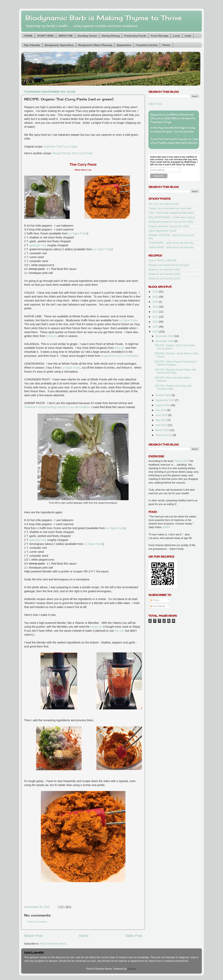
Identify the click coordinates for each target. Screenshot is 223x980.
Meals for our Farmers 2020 (164, 270)
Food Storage (159, 36)
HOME (28, 36)
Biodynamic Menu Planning (95, 45)
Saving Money (111, 36)
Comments (158, 606)
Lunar (176, 36)
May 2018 (161, 420)
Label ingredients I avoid (162, 231)
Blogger (132, 969)
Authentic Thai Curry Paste (60, 147)
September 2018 (165, 400)
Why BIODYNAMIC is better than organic (172, 217)
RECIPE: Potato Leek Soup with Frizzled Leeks (173, 387)
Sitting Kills (182, 461)
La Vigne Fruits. (129, 320)
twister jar (96, 627)
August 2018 (163, 405)
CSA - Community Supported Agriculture (171, 213)
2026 (156, 292)
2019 (156, 327)
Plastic (166, 45)
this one (120, 631)
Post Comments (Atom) (53, 944)
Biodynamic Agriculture (59, 45)
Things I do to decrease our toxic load (170, 208)
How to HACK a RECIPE (163, 260)
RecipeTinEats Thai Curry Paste (73, 153)
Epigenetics (124, 45)
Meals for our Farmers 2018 (164, 279)
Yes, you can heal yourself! (164, 204)
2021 (156, 317)
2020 (156, 322)
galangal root (38, 245)
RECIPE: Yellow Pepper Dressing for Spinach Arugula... (176, 363)
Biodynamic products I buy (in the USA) (171, 222)
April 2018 (162, 425)
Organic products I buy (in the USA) (169, 226)
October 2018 (164, 395)
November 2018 (165, 341)
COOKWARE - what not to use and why (171, 243)
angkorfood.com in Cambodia (120, 356)
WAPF (167, 527)
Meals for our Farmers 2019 (164, 274)
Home (84, 936)
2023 (156, 307)
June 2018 (162, 415)
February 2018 (164, 435)
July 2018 (161, 410)
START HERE (45, 36)
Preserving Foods (135, 36)
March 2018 (163, 430)
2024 (156, 302)
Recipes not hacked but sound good (169, 265)
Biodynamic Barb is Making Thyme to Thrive (104, 18)
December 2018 (165, 336)
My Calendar (32, 45)
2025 (156, 297)
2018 (156, 332)
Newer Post (33, 936)
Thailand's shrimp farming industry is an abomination (57, 407)
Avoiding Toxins (87, 36)
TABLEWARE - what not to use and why (171, 247)
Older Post (134, 936)
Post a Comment (37, 922)
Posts (155, 600)
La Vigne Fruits (78, 233)
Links (188, 36)
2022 (156, 312)
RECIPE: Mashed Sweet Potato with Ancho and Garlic (175, 371)
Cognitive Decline (147, 45)
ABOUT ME (66, 36)
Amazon (51, 336)
